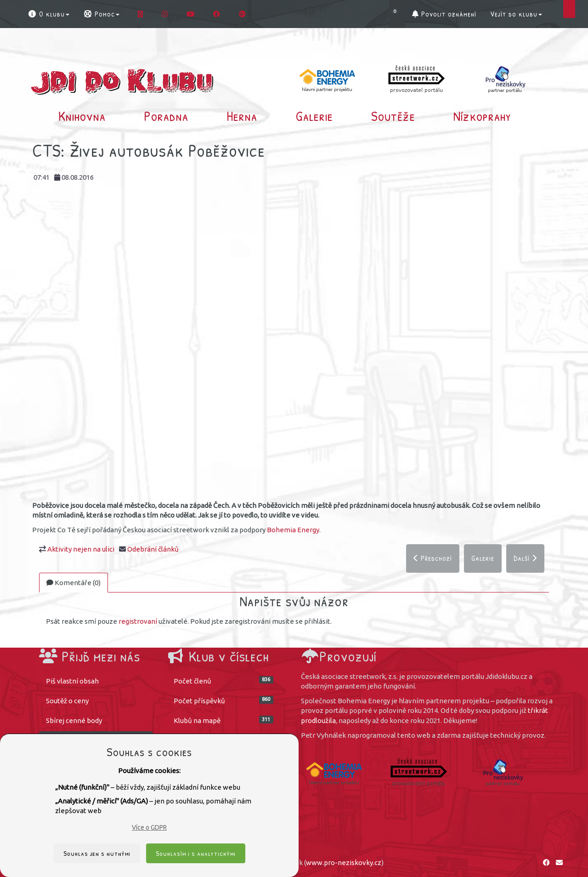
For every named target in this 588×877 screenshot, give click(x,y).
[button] (397, 14)
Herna (242, 116)
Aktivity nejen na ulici (81, 549)
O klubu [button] (48, 14)
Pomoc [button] (101, 14)
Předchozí (433, 558)
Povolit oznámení (444, 14)
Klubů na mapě (224, 720)
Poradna (166, 116)
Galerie (314, 116)
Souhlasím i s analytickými (196, 853)
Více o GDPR (149, 827)
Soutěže (393, 116)
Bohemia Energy (293, 530)
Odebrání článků (153, 549)
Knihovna (82, 116)
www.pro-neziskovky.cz (344, 863)
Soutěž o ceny (67, 701)
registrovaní (138, 621)
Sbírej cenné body (74, 720)
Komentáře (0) (73, 583)
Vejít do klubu (516, 14)
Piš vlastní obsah (72, 681)
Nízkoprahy (482, 116)
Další (525, 558)
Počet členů (224, 681)
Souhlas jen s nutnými (97, 853)
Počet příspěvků (224, 700)
